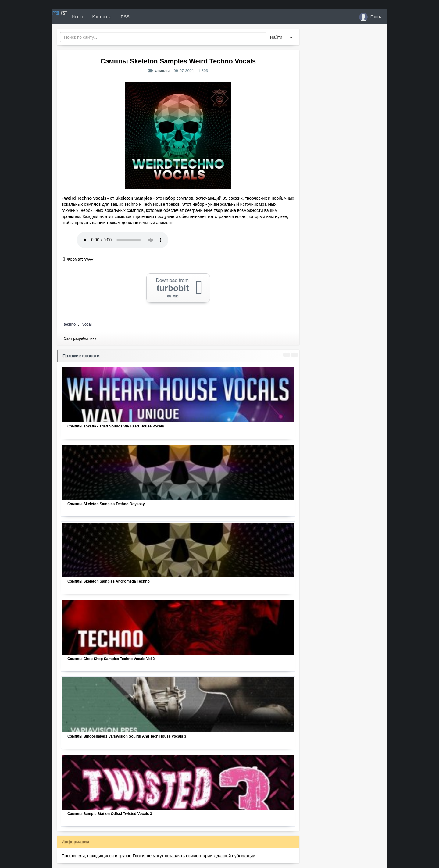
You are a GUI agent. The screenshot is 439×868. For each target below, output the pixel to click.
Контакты (123, 17)
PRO (70, 17)
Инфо (99, 17)
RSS (146, 17)
